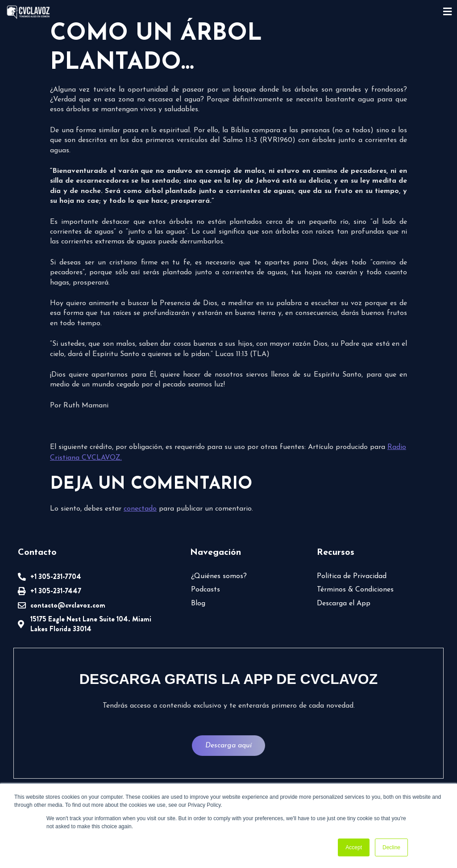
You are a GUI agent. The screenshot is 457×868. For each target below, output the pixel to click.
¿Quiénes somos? (219, 576)
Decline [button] (391, 847)
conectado (140, 509)
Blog (198, 604)
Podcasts (206, 590)
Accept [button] (354, 847)
